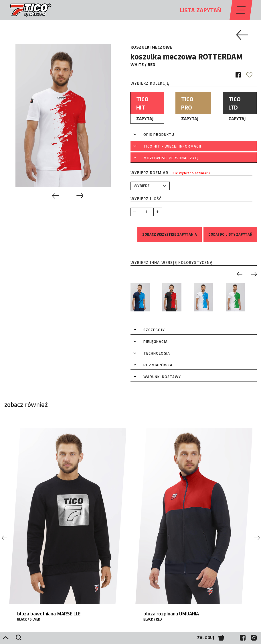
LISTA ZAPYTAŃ (200, 10)
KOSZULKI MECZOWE (151, 47)
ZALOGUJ (206, 638)
